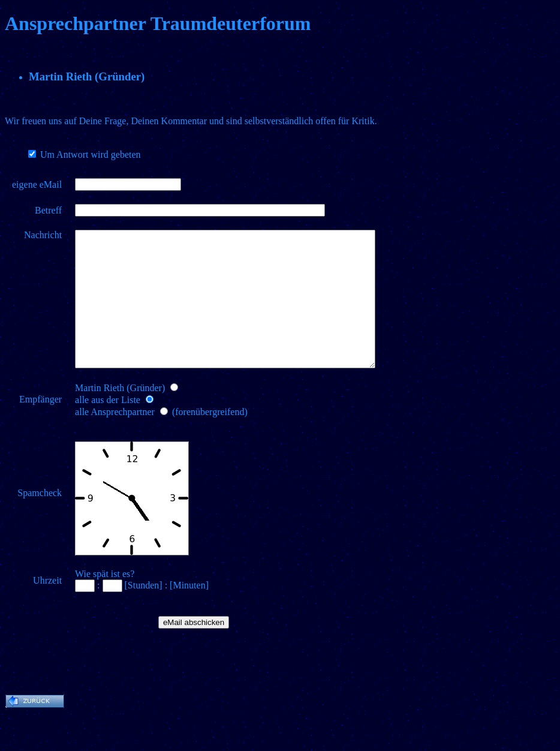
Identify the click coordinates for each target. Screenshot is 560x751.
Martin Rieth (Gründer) (120, 415)
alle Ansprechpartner (115, 439)
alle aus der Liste (108, 427)
